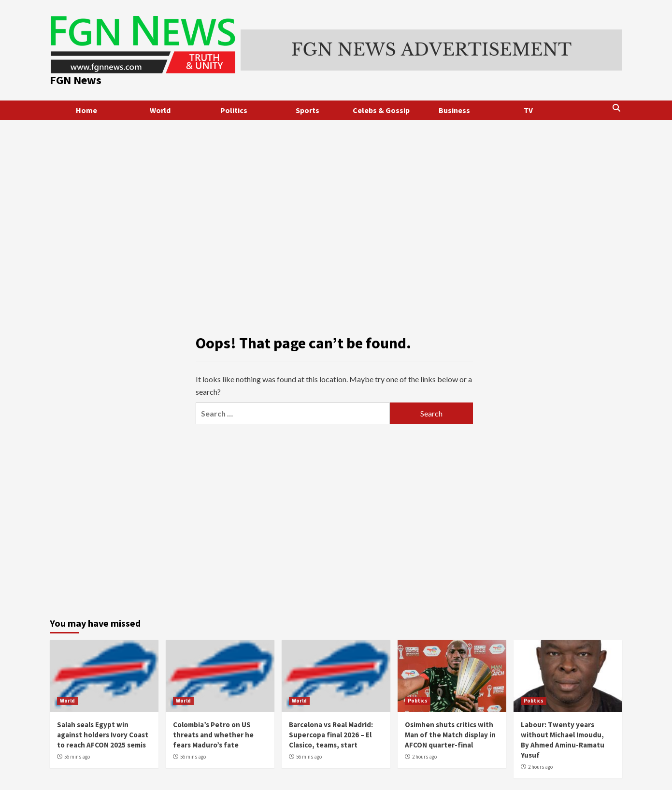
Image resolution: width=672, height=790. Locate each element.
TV (528, 110)
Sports (307, 110)
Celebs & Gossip (381, 110)
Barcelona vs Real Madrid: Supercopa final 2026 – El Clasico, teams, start (331, 735)
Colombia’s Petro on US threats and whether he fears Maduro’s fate (213, 735)
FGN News (76, 80)
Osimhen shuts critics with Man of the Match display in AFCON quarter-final (450, 735)
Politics (234, 110)
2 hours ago (424, 757)
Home (86, 110)
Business (454, 110)
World (160, 110)
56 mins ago (77, 757)
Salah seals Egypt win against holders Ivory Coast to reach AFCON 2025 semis (103, 735)
